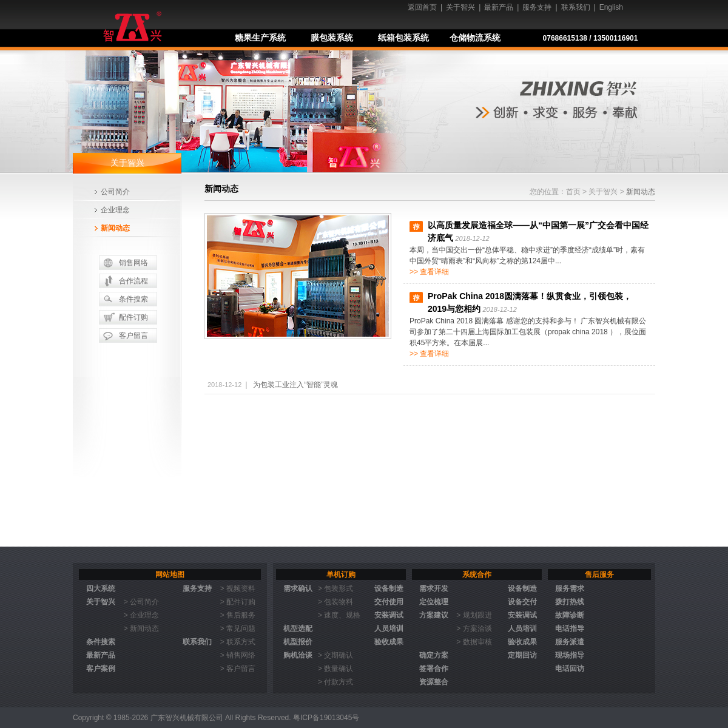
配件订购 (133, 317)
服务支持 (537, 7)
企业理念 (115, 210)
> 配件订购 (238, 602)
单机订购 (341, 575)
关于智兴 (460, 7)
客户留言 (133, 335)
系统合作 (477, 575)
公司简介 (115, 192)
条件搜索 (133, 299)
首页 (573, 192)
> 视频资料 (238, 588)
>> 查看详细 (429, 272)
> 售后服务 (238, 615)
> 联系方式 (238, 642)
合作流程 (133, 281)
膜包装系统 (332, 38)
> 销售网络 (238, 655)
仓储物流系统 (475, 38)
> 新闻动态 (141, 629)
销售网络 (133, 263)
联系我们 (576, 7)
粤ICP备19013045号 (326, 718)
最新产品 (499, 7)
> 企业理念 (141, 615)
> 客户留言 (238, 669)
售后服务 (599, 575)
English (611, 7)
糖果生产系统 (260, 38)
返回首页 (422, 7)
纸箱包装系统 (403, 38)
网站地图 (170, 575)
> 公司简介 (141, 602)
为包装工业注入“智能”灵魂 (295, 385)
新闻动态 (115, 228)
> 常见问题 (238, 629)
